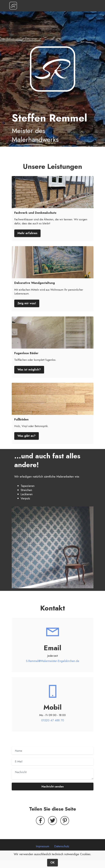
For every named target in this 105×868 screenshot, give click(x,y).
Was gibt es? (27, 436)
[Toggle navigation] (93, 6)
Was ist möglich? (29, 369)
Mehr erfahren (27, 233)
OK (52, 864)
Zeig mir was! (27, 303)
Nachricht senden (53, 786)
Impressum (43, 846)
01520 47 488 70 (53, 720)
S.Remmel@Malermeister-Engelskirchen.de (53, 661)
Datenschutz (62, 846)
